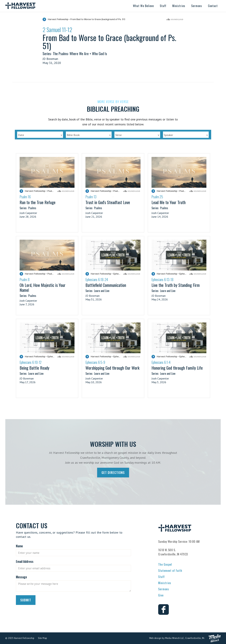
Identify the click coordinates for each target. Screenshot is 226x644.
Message (21, 577)
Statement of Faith (170, 571)
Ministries (165, 583)
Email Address (25, 561)
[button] (143, 6)
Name (19, 546)
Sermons (164, 589)
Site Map (43, 638)
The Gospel (165, 564)
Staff (161, 577)
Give (161, 595)
